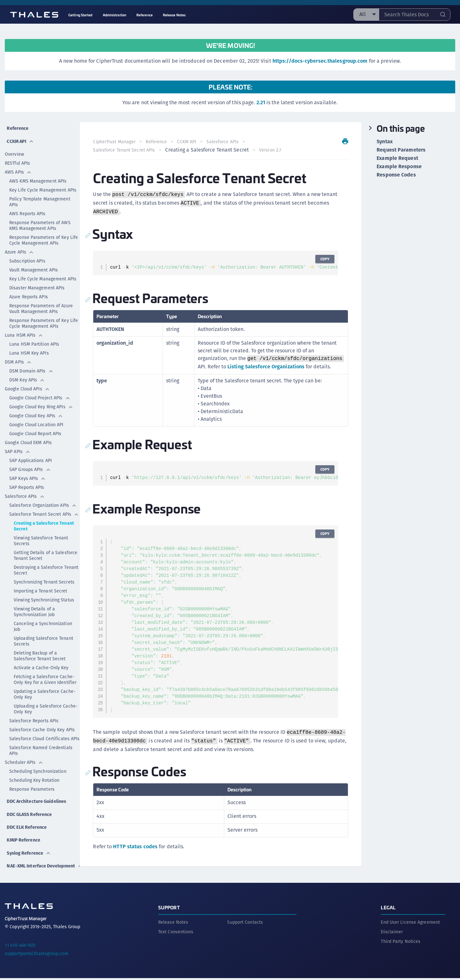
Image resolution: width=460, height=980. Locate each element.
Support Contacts (245, 924)
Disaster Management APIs (37, 284)
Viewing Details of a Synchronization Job (34, 608)
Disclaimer (392, 934)
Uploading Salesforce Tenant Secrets (43, 637)
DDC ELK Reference (27, 825)
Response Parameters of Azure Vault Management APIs (41, 304)
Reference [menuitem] (145, 15)
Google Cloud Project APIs (40, 394)
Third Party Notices (401, 943)
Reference (17, 126)
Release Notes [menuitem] (174, 15)
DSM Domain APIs (31, 367)
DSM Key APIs (27, 376)
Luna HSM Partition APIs (34, 340)
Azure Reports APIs (29, 293)
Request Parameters (401, 150)
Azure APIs (19, 248)
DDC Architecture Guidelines (25, 799)
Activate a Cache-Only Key (41, 663)
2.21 (261, 102)
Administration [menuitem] (115, 15)
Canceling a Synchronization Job (43, 622)
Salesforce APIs (25, 492)
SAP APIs (18, 447)
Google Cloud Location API (36, 420)
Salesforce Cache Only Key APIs (42, 725)
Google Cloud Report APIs (35, 429)
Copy (323, 259)
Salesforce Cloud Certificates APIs (44, 734)
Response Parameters (32, 785)
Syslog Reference (29, 847)
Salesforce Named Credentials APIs (41, 746)
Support (169, 909)
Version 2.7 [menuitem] (272, 150)
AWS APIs (18, 168)
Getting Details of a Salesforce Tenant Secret (46, 551)
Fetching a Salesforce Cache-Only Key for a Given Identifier (45, 675)
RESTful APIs (17, 159)
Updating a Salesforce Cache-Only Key (45, 690)
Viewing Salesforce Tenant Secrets (41, 537)
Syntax (385, 142)
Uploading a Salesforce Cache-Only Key (46, 705)
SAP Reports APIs (27, 483)
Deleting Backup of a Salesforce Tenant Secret (40, 652)
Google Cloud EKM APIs (28, 438)
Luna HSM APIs (24, 331)
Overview (14, 150)
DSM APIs (18, 358)
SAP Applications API (31, 456)
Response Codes (396, 175)
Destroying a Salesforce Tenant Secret (46, 566)
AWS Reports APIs (27, 209)
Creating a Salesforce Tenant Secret (44, 522)
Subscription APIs (27, 257)
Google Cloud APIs (27, 385)
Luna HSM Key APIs (29, 349)
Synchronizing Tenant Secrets (44, 578)
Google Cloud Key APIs (36, 412)
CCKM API (20, 137)
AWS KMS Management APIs (38, 177)
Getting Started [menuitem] (80, 15)
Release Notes (173, 924)
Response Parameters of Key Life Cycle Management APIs (44, 236)
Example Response (399, 167)
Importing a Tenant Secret (41, 587)
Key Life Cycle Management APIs (43, 186)
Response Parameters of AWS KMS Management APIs (40, 221)
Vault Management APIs (34, 266)
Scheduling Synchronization (38, 767)
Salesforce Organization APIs (43, 501)
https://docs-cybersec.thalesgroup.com (320, 61)
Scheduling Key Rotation (34, 776)
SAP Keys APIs (27, 474)
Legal (388, 909)
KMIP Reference (24, 836)
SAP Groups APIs (30, 465)
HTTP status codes (138, 855)
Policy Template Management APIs (40, 198)
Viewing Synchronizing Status (44, 596)
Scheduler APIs (24, 758)
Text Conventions (176, 934)
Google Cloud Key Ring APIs (41, 403)
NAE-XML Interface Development (27, 862)
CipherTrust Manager (116, 142)
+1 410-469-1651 (20, 947)
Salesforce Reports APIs (34, 717)
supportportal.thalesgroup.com (37, 955)
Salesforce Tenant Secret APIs (44, 510)
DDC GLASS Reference (30, 814)
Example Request (397, 158)
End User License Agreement (410, 924)
